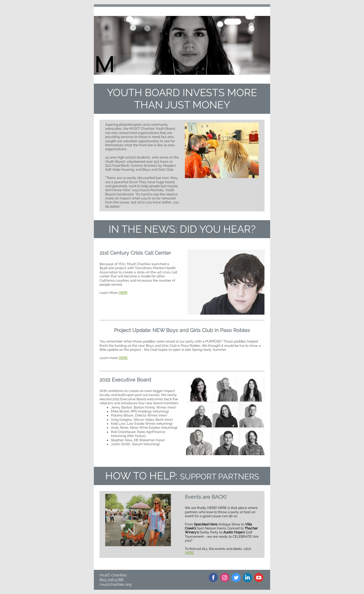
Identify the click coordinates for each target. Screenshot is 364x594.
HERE (123, 293)
